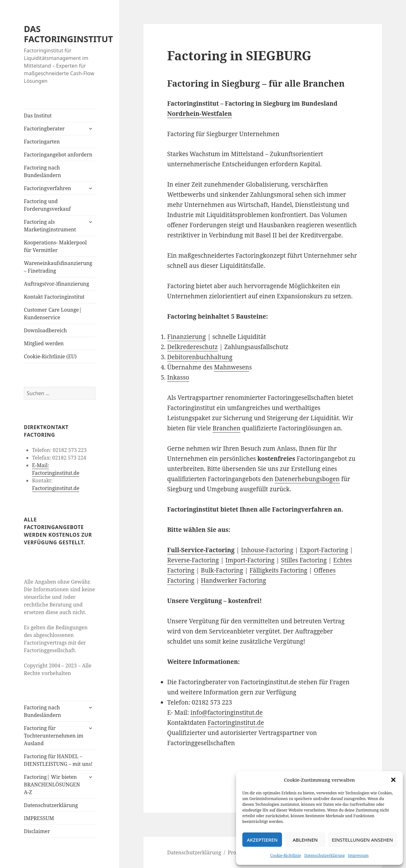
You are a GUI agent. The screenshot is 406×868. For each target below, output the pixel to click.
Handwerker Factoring (233, 580)
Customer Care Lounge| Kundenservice (53, 314)
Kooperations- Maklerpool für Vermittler (55, 246)
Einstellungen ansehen (362, 840)
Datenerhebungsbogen (307, 479)
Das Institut (38, 116)
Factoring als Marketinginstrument (50, 226)
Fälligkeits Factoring (278, 570)
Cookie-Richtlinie (286, 855)
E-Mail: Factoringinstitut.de (56, 469)
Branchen (226, 428)
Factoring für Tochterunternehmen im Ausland (54, 736)
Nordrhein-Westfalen (200, 114)
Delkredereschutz (193, 347)
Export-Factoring (324, 550)
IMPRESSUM (39, 818)
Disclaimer (37, 831)
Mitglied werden (44, 343)
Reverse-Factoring (193, 560)
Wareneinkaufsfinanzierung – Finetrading (58, 267)
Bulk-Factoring (222, 570)
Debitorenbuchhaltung (200, 357)
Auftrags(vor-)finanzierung (56, 284)
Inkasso (178, 377)
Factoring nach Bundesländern (42, 171)
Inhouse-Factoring (267, 550)
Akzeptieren (262, 840)
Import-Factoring (250, 560)
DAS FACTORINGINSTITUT (68, 34)
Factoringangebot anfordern (58, 155)
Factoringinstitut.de (56, 488)
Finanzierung (187, 337)
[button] (393, 780)
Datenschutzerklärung (324, 855)
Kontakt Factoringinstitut (54, 297)
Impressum (358, 855)
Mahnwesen (232, 367)
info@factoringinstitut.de (227, 712)
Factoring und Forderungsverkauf (47, 205)
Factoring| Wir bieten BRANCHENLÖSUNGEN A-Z (52, 785)
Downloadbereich (45, 330)
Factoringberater (44, 129)
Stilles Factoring (304, 560)
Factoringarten (42, 142)
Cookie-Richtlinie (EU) (50, 356)
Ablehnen (305, 840)
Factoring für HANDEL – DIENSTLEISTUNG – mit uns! (58, 760)
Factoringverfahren (47, 188)
